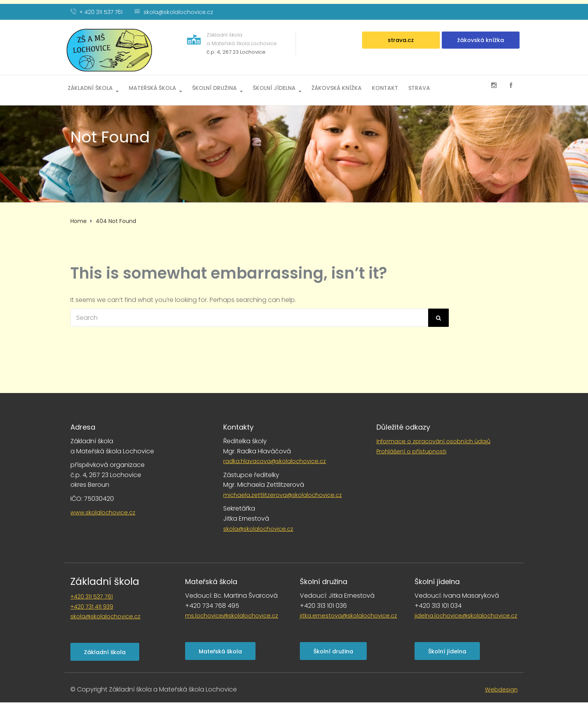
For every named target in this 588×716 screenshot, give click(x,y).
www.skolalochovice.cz (103, 512)
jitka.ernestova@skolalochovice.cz (348, 616)
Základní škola (90, 87)
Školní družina (214, 87)
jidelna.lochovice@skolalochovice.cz (466, 616)
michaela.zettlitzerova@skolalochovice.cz (283, 495)
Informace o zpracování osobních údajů (433, 441)
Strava (419, 87)
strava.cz (401, 40)
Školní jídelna (274, 87)
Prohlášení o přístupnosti (411, 451)
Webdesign (501, 690)
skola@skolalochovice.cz (258, 529)
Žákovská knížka (337, 87)
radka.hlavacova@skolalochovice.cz (275, 461)
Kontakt (385, 87)
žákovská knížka (481, 40)
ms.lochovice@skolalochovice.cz (232, 616)
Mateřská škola (152, 87)
